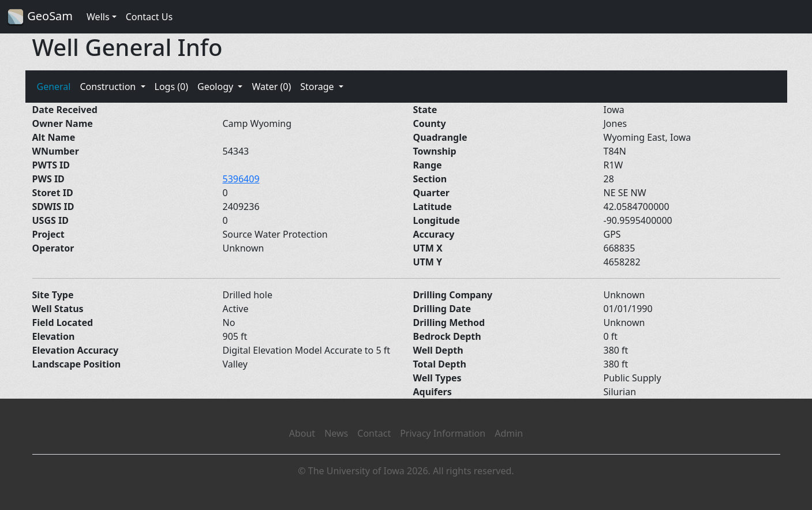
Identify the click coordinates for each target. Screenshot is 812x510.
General (54, 87)
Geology (216, 87)
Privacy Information (443, 433)
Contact (374, 433)
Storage (318, 87)
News (336, 433)
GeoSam (40, 17)
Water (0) (271, 87)
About (302, 433)
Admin (509, 433)
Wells (98, 17)
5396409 (241, 179)
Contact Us (149, 17)
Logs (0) (171, 87)
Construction (109, 87)
